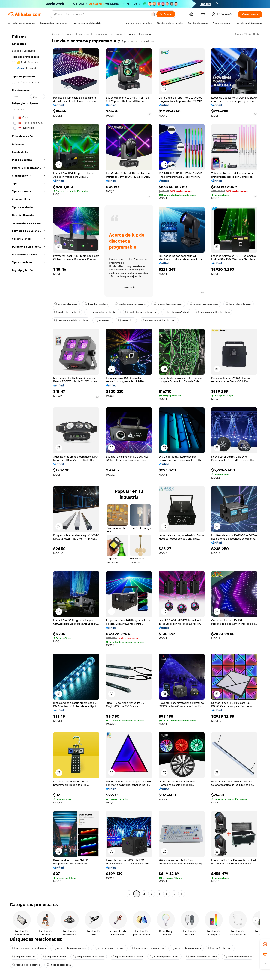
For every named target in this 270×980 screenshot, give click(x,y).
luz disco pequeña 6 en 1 (164, 957)
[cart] (203, 15)
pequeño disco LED (220, 948)
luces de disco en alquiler (186, 948)
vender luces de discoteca (109, 948)
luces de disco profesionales (29, 948)
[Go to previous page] (129, 894)
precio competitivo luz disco (213, 312)
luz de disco (103, 320)
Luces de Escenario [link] (139, 34)
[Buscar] (166, 14)
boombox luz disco (66, 304)
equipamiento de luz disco (89, 957)
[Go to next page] (181, 894)
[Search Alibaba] (100, 14)
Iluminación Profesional (108, 34)
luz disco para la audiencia (131, 304)
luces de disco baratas (238, 957)
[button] (153, 14)
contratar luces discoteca (102, 312)
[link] (265, 944)
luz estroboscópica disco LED (159, 320)
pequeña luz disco (54, 957)
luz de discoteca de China (202, 957)
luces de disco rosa (59, 965)
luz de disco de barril (238, 304)
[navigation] (28, 464)
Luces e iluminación (77, 34)
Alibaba (56, 34)
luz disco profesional (176, 312)
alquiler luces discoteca (168, 304)
